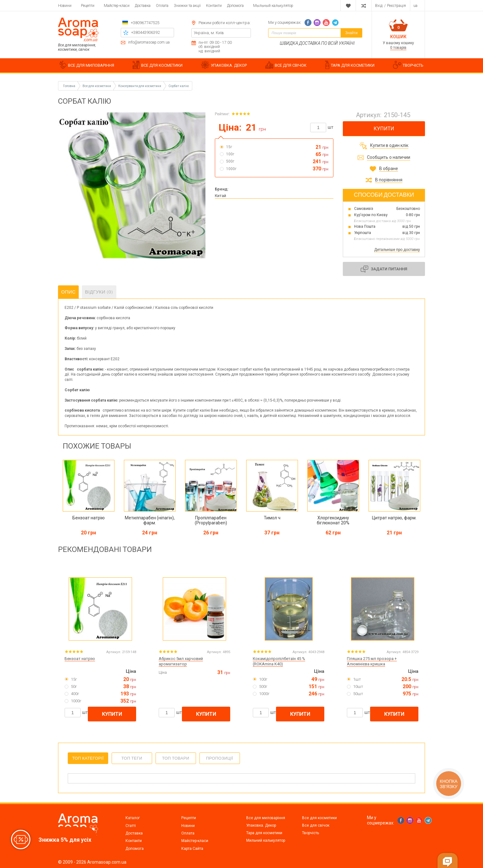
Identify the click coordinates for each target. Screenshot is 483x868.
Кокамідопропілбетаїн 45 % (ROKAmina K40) (279, 661)
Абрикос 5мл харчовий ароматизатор (181, 661)
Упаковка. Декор (261, 825)
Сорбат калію (179, 86)
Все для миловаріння (266, 818)
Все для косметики (319, 818)
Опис (68, 292)
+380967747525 (145, 23)
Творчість (310, 833)
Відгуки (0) (99, 292)
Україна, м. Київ (209, 33)
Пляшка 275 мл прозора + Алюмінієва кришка (372, 661)
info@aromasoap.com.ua (149, 42)
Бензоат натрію (80, 659)
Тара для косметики (264, 833)
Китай (220, 196)
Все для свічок (316, 825)
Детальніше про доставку (397, 250)
